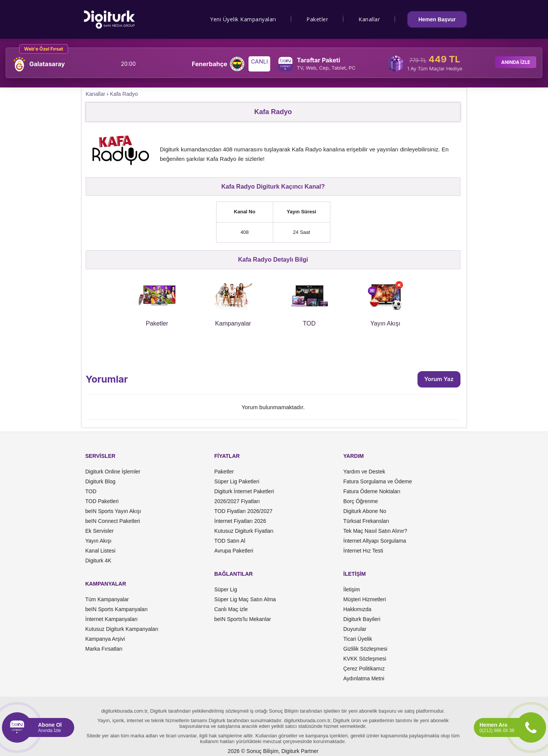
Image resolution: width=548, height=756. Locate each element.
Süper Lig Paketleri (237, 481)
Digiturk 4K (98, 561)
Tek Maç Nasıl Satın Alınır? (375, 531)
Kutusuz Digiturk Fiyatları (244, 531)
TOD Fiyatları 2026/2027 (243, 511)
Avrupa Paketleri (234, 551)
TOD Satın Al (230, 541)
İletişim (352, 589)
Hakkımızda (357, 609)
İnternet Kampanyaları (112, 619)
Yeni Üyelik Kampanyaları (243, 19)
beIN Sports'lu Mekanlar (243, 619)
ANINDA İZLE (516, 62)
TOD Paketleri (102, 501)
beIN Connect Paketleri (113, 521)
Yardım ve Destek (364, 472)
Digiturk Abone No (365, 511)
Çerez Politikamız (364, 669)
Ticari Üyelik (358, 639)
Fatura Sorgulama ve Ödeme (378, 481)
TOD (91, 491)
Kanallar (369, 19)
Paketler (317, 19)
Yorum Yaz (439, 379)
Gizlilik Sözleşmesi (365, 649)
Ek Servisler (100, 531)
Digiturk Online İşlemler (113, 472)
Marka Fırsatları (104, 649)
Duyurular (355, 629)
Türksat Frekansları (366, 521)
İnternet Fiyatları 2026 (240, 521)
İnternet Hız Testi (363, 551)
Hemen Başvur (437, 19)
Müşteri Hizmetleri (365, 599)
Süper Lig (226, 589)
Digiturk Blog (100, 481)
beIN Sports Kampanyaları (116, 609)
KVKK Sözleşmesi (365, 659)
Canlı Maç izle (231, 609)
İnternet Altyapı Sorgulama (375, 541)
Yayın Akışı (98, 541)
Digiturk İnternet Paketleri (244, 491)
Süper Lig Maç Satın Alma (245, 599)
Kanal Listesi (100, 551)
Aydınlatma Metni (364, 678)
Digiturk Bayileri (362, 619)
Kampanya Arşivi (105, 639)
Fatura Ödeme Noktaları (372, 491)
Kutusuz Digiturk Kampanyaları (122, 629)
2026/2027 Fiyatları (237, 501)
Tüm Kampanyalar (107, 599)
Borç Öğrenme (361, 501)
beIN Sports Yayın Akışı (113, 511)
